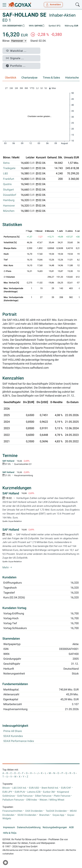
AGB (71, 827)
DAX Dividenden (34, 811)
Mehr (7, 567)
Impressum (9, 827)
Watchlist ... (16, 51)
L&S (5, 173)
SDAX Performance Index (19, 741)
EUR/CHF (66, 788)
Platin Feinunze (62, 796)
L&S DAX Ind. (19, 788)
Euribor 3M (49, 792)
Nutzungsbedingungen (55, 827)
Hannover (9, 206)
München (9, 211)
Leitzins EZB (34, 792)
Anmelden (53, 5)
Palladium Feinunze (13, 800)
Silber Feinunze (43, 796)
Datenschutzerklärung (29, 827)
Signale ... (15, 58)
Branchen (44, 815)
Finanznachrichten (12, 811)
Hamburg (9, 200)
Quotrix (7, 184)
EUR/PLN (20, 792)
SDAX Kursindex (13, 736)
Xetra (6, 163)
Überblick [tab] (11, 78)
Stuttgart (8, 190)
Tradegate (9, 168)
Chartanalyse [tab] (29, 78)
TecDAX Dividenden (56, 811)
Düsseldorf (10, 195)
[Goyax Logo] (20, 5)
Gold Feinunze (25, 796)
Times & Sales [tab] (51, 78)
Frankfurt (9, 179)
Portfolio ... (16, 66)
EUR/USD (34, 788)
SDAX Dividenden (27, 815)
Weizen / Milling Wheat (52, 800)
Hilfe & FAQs (10, 833)
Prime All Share (13, 731)
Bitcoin (6, 788)
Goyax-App (58, 815)
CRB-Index (32, 800)
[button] (5, 863)
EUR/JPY (7, 792)
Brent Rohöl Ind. (50, 788)
